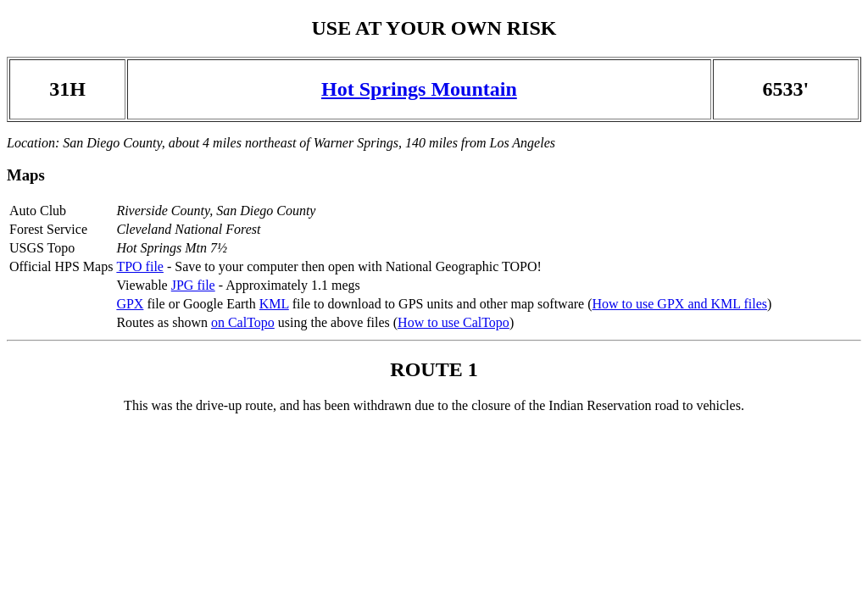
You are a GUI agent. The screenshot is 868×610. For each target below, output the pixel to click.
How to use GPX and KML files (679, 304)
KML (274, 304)
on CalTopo (243, 322)
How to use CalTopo (453, 322)
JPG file (193, 285)
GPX (130, 304)
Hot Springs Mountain (419, 89)
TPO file (140, 266)
